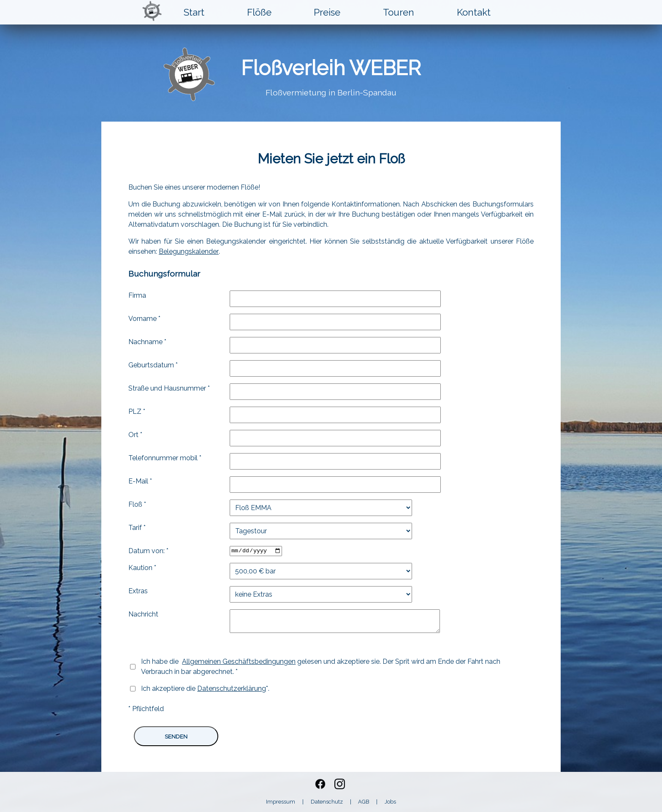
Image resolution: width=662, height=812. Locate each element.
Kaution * (142, 568)
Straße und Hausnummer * (169, 388)
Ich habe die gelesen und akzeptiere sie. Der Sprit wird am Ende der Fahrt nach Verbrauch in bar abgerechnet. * (321, 667)
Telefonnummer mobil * (165, 458)
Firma (137, 295)
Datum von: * (148, 551)
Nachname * (147, 342)
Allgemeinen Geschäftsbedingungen (239, 661)
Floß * (137, 504)
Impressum (281, 802)
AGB (364, 802)
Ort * (135, 435)
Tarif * (137, 528)
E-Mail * (140, 481)
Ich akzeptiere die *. (205, 688)
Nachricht (143, 614)
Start (194, 12)
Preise (327, 12)
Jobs (390, 802)
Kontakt (474, 12)
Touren (399, 12)
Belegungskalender (189, 251)
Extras (138, 591)
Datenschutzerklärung (232, 688)
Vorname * (144, 319)
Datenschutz (327, 802)
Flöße (259, 12)
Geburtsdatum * (153, 365)
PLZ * (137, 411)
